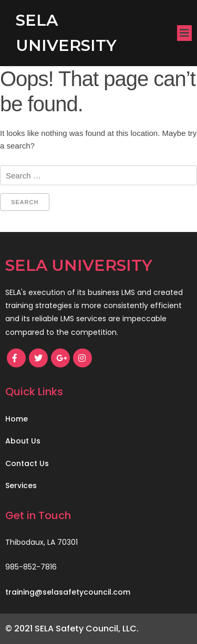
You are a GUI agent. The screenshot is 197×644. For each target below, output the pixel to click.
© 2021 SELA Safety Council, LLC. (72, 629)
